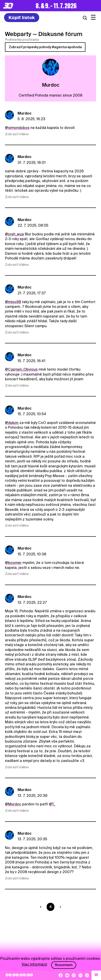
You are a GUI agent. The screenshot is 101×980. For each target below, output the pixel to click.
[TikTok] (87, 975)
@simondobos (17, 128)
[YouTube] (67, 975)
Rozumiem (64, 965)
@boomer (13, 563)
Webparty (18, 34)
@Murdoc (13, 804)
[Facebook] (61, 975)
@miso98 (13, 302)
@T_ (52, 804)
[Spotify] (80, 975)
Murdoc (25, 113)
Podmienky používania (22, 40)
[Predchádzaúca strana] (42, 907)
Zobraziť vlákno (17, 134)
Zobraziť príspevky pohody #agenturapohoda (45, 47)
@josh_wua (14, 234)
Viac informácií (34, 964)
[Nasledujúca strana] (59, 907)
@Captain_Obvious (21, 369)
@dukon (12, 423)
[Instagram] (74, 975)
